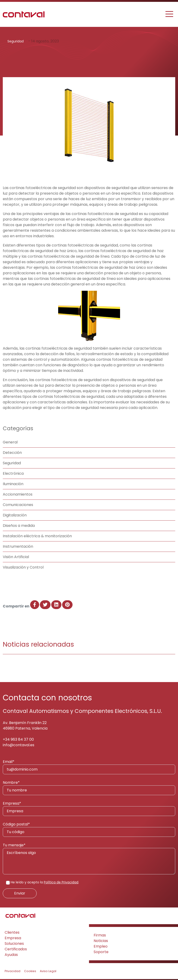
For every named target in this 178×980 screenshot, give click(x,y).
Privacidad (13, 971)
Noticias (101, 941)
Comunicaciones (18, 505)
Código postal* (89, 829)
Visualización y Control (23, 567)
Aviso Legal (48, 971)
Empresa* (89, 808)
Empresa (13, 938)
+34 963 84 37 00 (18, 739)
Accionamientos (18, 494)
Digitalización (15, 515)
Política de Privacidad (61, 882)
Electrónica (13, 473)
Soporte (101, 952)
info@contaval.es (19, 745)
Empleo (101, 946)
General (10, 442)
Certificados (16, 949)
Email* (89, 767)
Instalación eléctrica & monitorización (37, 536)
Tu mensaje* (89, 858)
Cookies (30, 971)
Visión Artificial (16, 557)
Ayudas (11, 955)
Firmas (100, 935)
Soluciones (14, 944)
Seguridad (16, 41)
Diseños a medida (19, 526)
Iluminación (13, 484)
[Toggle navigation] (170, 14)
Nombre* (89, 787)
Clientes (12, 932)
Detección (12, 453)
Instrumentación (18, 546)
